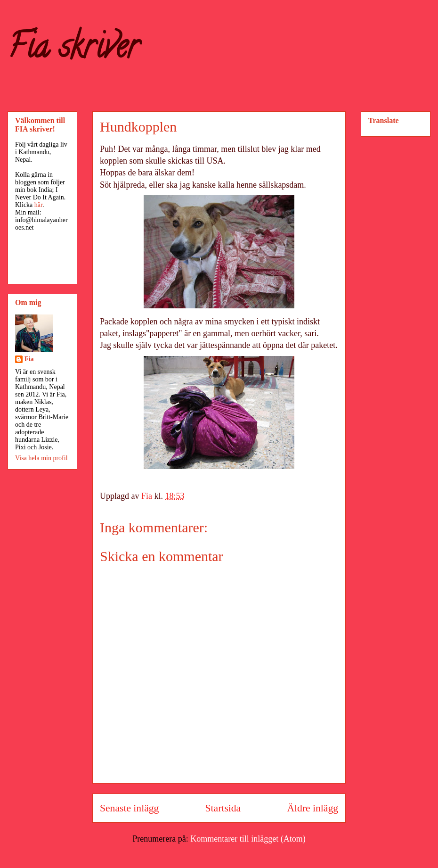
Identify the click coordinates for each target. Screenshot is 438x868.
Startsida (223, 808)
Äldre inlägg (312, 808)
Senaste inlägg (129, 808)
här (38, 205)
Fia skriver (73, 50)
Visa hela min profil (41, 458)
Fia (29, 359)
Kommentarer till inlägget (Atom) (248, 839)
